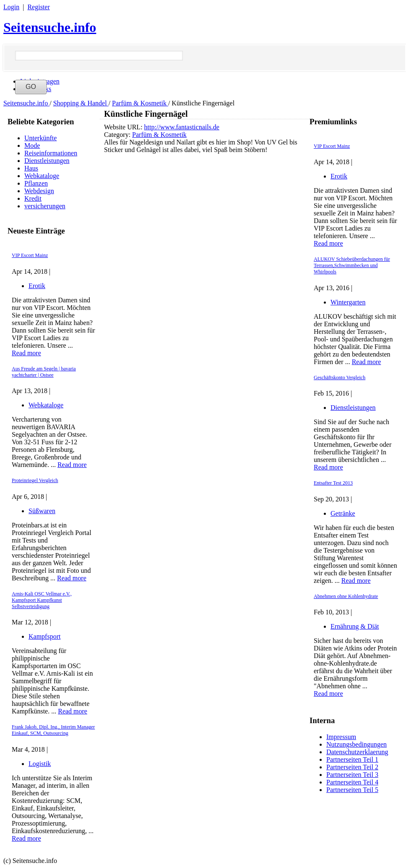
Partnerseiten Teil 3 (352, 775)
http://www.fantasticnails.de (182, 127)
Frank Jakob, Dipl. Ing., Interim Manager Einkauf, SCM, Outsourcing (53, 730)
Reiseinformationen (51, 153)
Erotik (37, 286)
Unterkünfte (40, 138)
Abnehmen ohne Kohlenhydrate (346, 596)
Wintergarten (348, 302)
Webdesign (39, 191)
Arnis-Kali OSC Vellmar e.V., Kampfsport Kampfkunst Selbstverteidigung (42, 600)
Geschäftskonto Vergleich (340, 378)
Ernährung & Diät (355, 626)
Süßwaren (42, 511)
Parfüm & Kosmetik (140, 103)
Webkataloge (42, 176)
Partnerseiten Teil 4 (352, 782)
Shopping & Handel (81, 103)
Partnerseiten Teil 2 (352, 767)
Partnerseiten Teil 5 (352, 790)
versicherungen (45, 206)
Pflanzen (36, 183)
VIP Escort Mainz (30, 255)
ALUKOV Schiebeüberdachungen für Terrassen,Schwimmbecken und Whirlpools (352, 265)
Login (11, 7)
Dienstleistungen (47, 161)
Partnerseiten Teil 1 (352, 759)
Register (38, 7)
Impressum (341, 737)
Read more (26, 353)
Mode (32, 146)
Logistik (40, 764)
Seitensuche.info (50, 27)
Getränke (343, 513)
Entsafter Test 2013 (333, 483)
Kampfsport (44, 636)
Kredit (33, 198)
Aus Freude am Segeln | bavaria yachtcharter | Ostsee (44, 372)
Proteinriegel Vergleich (35, 480)
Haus (31, 168)
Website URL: (124, 127)
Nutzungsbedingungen (357, 744)
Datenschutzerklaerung (357, 752)
